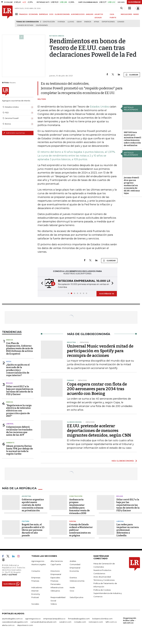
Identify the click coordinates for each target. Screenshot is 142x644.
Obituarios (55, 591)
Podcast (35, 597)
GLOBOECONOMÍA (62, 14)
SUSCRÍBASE (134, 2)
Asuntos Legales (39, 564)
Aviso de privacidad (102, 577)
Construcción (49, 22)
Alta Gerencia (57, 561)
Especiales (55, 578)
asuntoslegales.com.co (12, 619)
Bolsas (9, 383)
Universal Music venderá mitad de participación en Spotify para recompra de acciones (100, 351)
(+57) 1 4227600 (9, 575)
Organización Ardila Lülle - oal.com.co (130, 620)
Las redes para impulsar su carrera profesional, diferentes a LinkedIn (128, 530)
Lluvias (71, 22)
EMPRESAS (44, 14)
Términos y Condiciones (104, 580)
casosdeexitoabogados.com (15, 622)
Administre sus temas (14, 133)
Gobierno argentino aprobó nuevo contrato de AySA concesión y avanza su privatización (33, 505)
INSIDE (136, 14)
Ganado (121, 22)
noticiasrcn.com (96, 622)
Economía (74, 571)
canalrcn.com (65, 622)
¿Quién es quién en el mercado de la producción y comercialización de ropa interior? (18, 370)
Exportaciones (108, 22)
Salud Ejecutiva (76, 597)
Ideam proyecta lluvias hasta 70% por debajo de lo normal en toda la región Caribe (19, 450)
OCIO (51, 14)
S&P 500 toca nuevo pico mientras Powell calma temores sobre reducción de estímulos (133, 139)
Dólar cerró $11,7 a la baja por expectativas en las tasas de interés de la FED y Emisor (20, 390)
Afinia (96, 22)
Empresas (36, 578)
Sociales (35, 604)
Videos (54, 604)
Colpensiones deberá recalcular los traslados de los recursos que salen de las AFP (19, 431)
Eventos (73, 578)
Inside (72, 587)
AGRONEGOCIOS (78, 14)
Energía (88, 22)
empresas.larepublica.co (54, 619)
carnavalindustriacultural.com (43, 622)
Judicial (73, 521)
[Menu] (17, 14)
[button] (41, 283)
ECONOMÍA (33, 14)
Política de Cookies (102, 590)
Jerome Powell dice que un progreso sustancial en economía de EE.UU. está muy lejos (132, 185)
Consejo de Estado (25, 25)
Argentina (26, 496)
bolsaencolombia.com (102, 619)
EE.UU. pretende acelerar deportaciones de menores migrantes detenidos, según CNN (99, 431)
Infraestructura (57, 587)
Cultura (25, 521)
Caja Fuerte (56, 564)
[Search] (121, 8)
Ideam (79, 22)
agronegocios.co (33, 619)
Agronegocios (38, 561)
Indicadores (37, 587)
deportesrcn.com (25, 625)
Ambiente (10, 443)
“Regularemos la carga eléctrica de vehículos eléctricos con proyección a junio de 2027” (19, 411)
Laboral (10, 424)
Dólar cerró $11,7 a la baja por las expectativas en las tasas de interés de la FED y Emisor (128, 505)
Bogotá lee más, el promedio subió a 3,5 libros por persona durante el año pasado (33, 530)
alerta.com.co (8, 625)
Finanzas (35, 581)
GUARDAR (132, 75)
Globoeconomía (77, 581)
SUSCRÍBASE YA (107, 294)
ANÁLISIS (90, 14)
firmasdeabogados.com (79, 619)
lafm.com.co (111, 622)
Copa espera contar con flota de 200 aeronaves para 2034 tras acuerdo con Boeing (97, 389)
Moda (9, 362)
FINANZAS (23, 14)
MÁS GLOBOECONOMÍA (123, 461)
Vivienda (61, 22)
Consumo (36, 571)
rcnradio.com (80, 622)
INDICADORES (126, 14)
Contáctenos (99, 573)
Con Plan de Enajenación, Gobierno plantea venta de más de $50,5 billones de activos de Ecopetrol (20, 348)
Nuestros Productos (102, 570)
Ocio (72, 591)
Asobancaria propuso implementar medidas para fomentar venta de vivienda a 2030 (79, 506)
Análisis (73, 561)
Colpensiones (42, 25)
